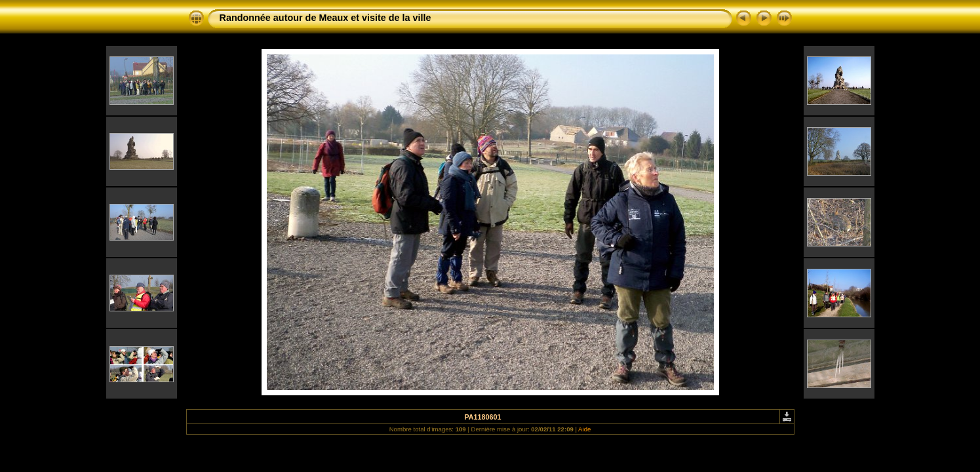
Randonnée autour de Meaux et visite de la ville (325, 18)
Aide (584, 429)
